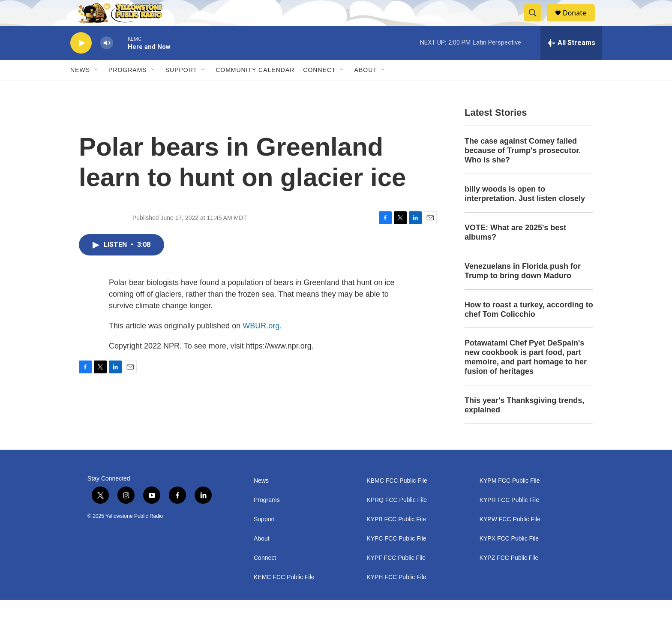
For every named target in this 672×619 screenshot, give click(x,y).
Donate (580, 23)
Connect (319, 89)
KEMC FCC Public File (284, 596)
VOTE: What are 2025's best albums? (515, 252)
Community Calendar (255, 89)
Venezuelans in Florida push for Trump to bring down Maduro (523, 290)
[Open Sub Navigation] (96, 89)
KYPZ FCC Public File (509, 577)
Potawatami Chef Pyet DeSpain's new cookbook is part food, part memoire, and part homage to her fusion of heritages (526, 376)
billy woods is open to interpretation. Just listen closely (525, 213)
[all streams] (571, 62)
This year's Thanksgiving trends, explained (524, 424)
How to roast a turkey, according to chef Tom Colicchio (529, 329)
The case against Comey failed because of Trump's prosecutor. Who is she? (523, 170)
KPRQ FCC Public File (397, 519)
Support (181, 89)
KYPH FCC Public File (396, 596)
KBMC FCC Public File (397, 500)
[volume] (107, 62)
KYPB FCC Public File (396, 539)
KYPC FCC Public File (396, 558)
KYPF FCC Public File (396, 577)
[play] (81, 62)
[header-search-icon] (537, 23)
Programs (128, 89)
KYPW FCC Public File (510, 539)
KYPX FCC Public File (509, 558)
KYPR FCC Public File (509, 519)
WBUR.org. (262, 345)
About (262, 558)
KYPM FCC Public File (510, 500)
